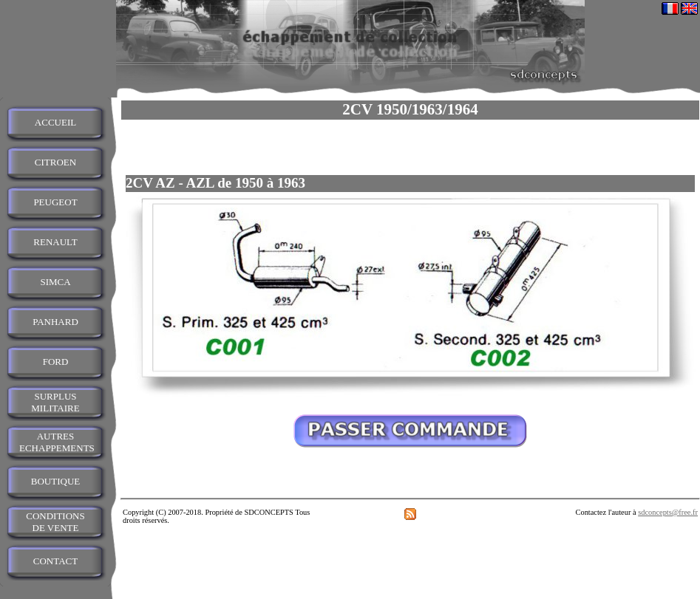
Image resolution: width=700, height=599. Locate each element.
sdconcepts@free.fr (668, 512)
